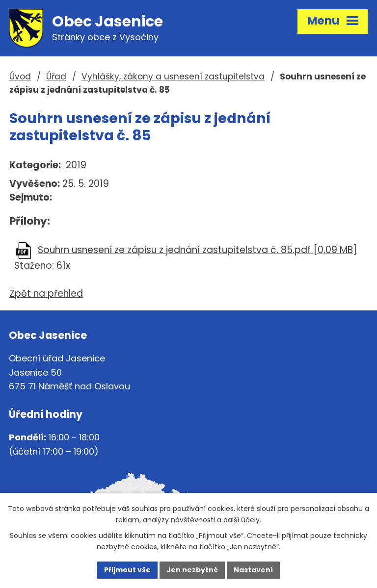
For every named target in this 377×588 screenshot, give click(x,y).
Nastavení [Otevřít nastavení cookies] (253, 570)
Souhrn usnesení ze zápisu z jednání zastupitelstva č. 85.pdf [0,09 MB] (197, 250)
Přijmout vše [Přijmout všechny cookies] (127, 570)
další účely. (242, 520)
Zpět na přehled (46, 294)
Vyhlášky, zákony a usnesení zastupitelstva (173, 77)
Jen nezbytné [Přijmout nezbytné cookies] (192, 570)
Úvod (20, 77)
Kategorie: (35, 165)
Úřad (56, 77)
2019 (76, 165)
